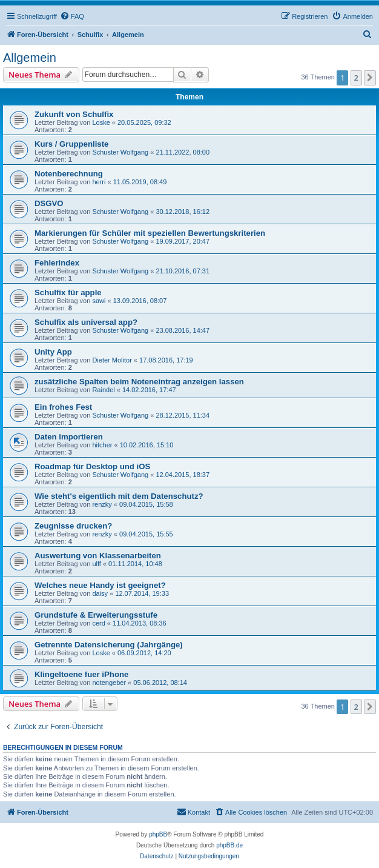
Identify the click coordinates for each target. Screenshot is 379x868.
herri (99, 182)
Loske (101, 122)
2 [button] (356, 78)
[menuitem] (72, 16)
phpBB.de (229, 845)
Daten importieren (69, 437)
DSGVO (49, 203)
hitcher (102, 445)
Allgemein (30, 58)
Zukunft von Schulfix (74, 114)
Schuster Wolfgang (120, 152)
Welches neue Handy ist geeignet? (100, 585)
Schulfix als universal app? (86, 322)
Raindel (103, 390)
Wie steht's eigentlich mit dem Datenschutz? (119, 496)
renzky (102, 504)
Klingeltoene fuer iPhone (81, 674)
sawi (99, 301)
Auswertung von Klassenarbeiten (98, 556)
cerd (98, 623)
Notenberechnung (69, 174)
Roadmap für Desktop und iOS (92, 466)
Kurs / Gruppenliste (71, 144)
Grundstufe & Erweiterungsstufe (96, 615)
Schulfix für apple (68, 292)
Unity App (53, 352)
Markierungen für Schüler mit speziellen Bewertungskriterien (150, 233)
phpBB (158, 834)
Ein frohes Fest (63, 407)
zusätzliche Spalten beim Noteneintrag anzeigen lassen (139, 382)
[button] (370, 78)
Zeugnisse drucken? (73, 526)
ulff (96, 564)
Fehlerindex (57, 263)
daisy (100, 593)
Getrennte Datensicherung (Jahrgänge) (109, 645)
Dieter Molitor (112, 360)
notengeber (109, 683)
